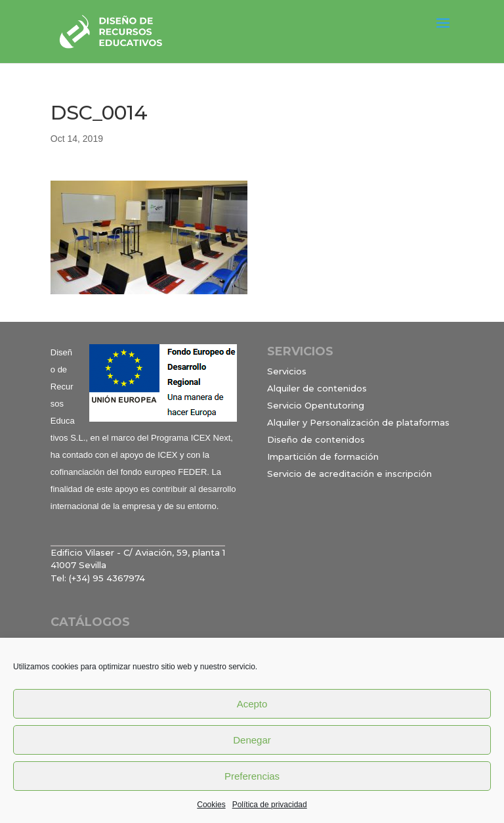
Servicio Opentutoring (316, 405)
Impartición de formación (323, 456)
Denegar (252, 740)
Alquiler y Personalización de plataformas (358, 422)
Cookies (211, 805)
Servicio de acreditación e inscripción (349, 474)
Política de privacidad (270, 805)
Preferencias (252, 776)
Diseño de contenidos (316, 439)
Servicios (287, 371)
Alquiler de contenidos (317, 388)
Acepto (252, 704)
